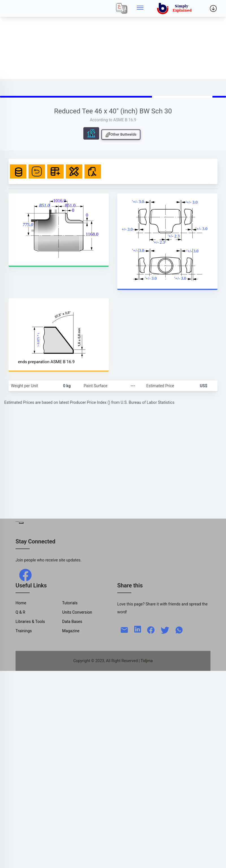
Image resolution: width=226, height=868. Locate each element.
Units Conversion (77, 612)
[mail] (124, 629)
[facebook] (25, 574)
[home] (175, 8)
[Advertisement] (75, 39)
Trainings (24, 631)
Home (21, 603)
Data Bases (72, 622)
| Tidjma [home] (146, 661)
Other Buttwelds (121, 135)
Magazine (71, 631)
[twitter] (165, 629)
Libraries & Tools (30, 622)
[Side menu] (140, 8)
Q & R (20, 612)
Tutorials (70, 603)
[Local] (122, 8)
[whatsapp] (179, 629)
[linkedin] (138, 629)
